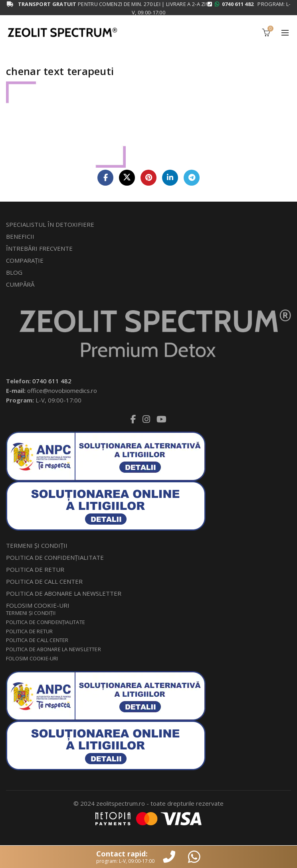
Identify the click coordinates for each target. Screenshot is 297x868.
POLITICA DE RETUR (35, 569)
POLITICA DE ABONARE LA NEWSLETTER (64, 593)
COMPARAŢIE (25, 260)
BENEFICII (20, 236)
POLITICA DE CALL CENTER (44, 581)
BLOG (14, 272)
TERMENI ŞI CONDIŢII (37, 545)
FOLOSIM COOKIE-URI (38, 605)
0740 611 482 (52, 381)
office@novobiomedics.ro (62, 390)
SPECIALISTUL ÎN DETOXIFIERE (50, 224)
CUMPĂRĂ (20, 284)
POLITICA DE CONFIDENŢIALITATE (55, 557)
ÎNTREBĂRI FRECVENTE (39, 248)
